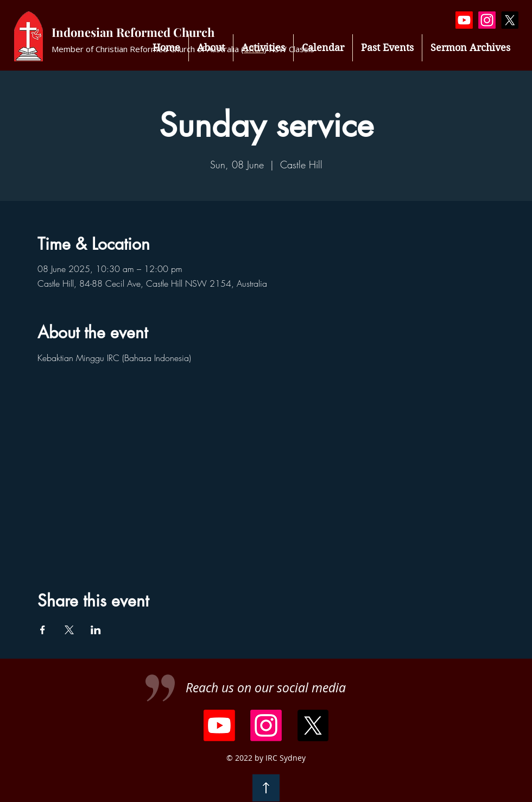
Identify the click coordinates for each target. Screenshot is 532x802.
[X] (510, 20)
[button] (263, 48)
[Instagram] (487, 20)
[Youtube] (464, 20)
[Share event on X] (69, 630)
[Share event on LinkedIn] (96, 630)
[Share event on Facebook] (43, 630)
